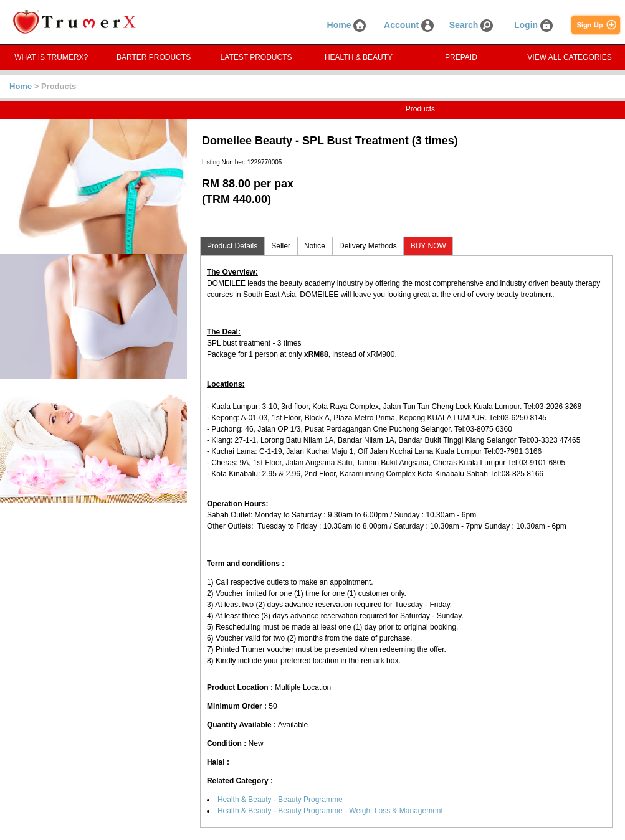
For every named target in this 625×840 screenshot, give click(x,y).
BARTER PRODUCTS (154, 57)
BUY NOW (428, 246)
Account (409, 25)
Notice (315, 246)
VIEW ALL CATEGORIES (569, 57)
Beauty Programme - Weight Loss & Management (360, 811)
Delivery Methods (368, 246)
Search (471, 25)
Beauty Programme (310, 800)
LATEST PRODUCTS (256, 57)
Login (533, 25)
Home (347, 25)
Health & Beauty (245, 800)
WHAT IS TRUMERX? (51, 57)
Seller (281, 246)
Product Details (232, 246)
